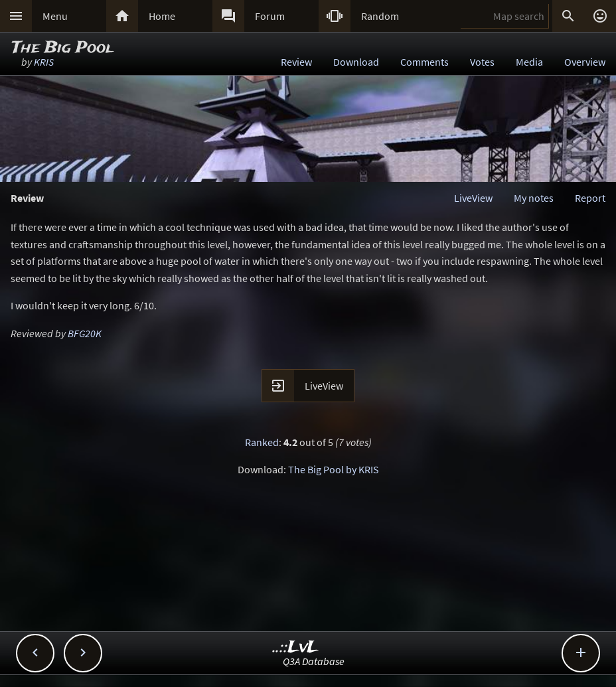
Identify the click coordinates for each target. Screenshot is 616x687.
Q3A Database (314, 661)
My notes (534, 198)
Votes (482, 62)
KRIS (44, 62)
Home (162, 16)
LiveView (473, 198)
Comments (424, 62)
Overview (585, 62)
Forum (270, 16)
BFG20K (85, 333)
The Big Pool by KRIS (334, 469)
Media (529, 62)
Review (296, 62)
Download (356, 62)
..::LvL (296, 648)
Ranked (262, 442)
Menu (55, 16)
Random (380, 16)
